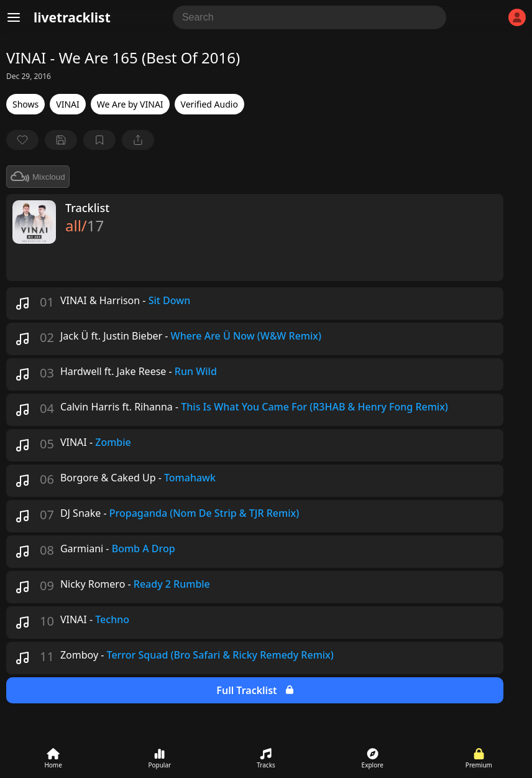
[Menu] (14, 17)
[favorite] (22, 140)
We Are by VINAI (130, 104)
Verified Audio (209, 104)
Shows (25, 104)
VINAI (67, 104)
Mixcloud (38, 177)
